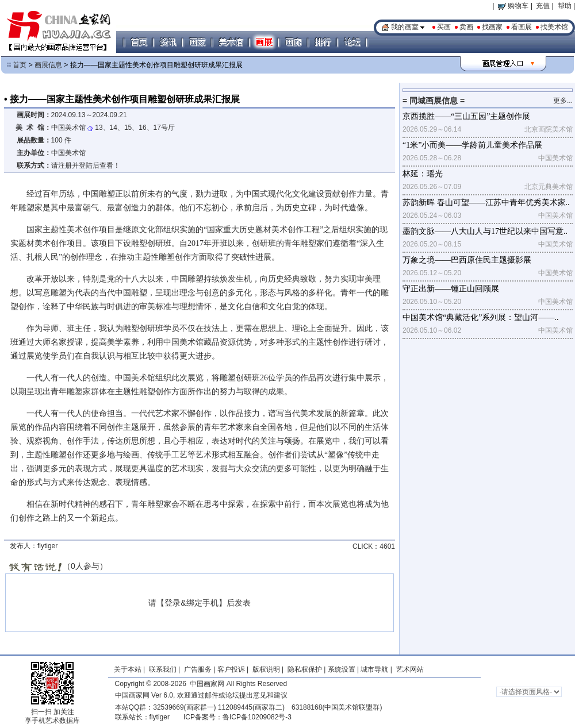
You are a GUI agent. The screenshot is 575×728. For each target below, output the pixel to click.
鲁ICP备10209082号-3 (257, 717)
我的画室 (405, 27)
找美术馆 (554, 27)
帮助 (565, 6)
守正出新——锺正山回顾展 (451, 289)
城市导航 (374, 669)
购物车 (513, 6)
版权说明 (266, 669)
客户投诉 (231, 669)
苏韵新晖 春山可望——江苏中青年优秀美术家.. (486, 203)
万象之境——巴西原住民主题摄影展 (467, 260)
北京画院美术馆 (549, 129)
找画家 (492, 27)
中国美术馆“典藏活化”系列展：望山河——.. (480, 317)
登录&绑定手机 (191, 603)
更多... (563, 101)
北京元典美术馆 (549, 187)
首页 (20, 65)
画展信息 (48, 65)
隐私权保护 (305, 669)
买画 (444, 27)
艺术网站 (409, 669)
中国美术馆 (68, 128)
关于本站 (128, 669)
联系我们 (163, 669)
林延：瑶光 (423, 174)
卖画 (466, 27)
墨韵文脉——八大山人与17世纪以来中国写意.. (485, 231)
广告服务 (198, 669)
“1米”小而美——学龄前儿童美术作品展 (472, 145)
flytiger (160, 717)
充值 (543, 6)
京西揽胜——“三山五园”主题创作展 (466, 116)
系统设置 (342, 669)
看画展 (522, 27)
